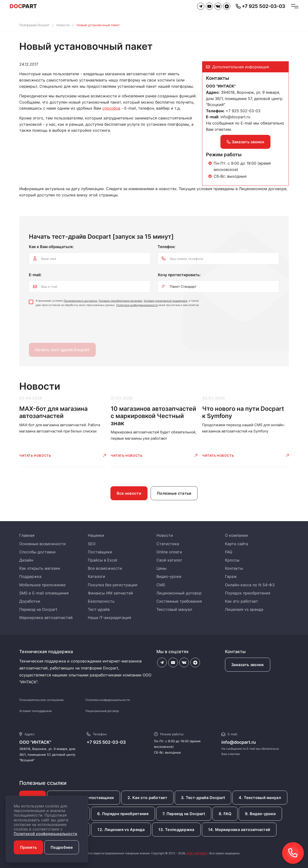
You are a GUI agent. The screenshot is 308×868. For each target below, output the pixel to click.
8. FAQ (225, 814)
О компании (236, 535)
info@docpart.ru (235, 117)
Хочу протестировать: (179, 275)
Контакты (234, 568)
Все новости (129, 493)
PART (23, 6)
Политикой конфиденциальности (45, 834)
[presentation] (65, 326)
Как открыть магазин (40, 568)
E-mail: (35, 275)
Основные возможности (42, 544)
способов (111, 108)
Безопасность (101, 601)
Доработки (30, 601)
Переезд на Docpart (38, 609)
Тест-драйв (99, 609)
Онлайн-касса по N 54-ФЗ (250, 585)
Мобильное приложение (42, 585)
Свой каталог (169, 560)
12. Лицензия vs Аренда (121, 830)
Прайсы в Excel (103, 560)
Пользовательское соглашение (41, 700)
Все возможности (105, 568)
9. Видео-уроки (260, 814)
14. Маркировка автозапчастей (239, 830)
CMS (161, 585)
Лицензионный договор (179, 593)
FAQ (229, 552)
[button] (293, 853)
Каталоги (96, 576)
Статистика (168, 544)
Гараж (231, 576)
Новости (63, 25)
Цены (161, 568)
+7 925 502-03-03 (106, 742)
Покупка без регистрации (113, 585)
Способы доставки (37, 552)
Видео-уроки (169, 576)
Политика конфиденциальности (137, 305)
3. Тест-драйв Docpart (203, 798)
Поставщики (100, 552)
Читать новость (35, 456)
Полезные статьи (174, 493)
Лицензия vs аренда (244, 609)
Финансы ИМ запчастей (110, 593)
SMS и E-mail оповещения (44, 593)
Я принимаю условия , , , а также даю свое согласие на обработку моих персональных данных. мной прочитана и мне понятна (117, 303)
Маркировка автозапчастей (46, 618)
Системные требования (179, 601)
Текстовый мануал (174, 609)
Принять (28, 847)
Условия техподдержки (35, 711)
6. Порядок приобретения (123, 814)
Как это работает (242, 601)
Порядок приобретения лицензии (120, 301)
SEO (92, 544)
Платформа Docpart (34, 25)
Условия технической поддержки (165, 301)
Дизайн (26, 560)
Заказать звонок (245, 142)
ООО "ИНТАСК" (197, 853)
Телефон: (167, 247)
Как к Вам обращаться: (51, 247)
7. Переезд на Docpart (184, 814)
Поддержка (30, 576)
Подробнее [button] (62, 847)
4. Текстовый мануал (260, 798)
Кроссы (232, 560)
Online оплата (169, 552)
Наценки (96, 535)
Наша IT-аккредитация (109, 618)
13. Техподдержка (176, 830)
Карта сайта (237, 544)
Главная (27, 535)
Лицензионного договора (80, 301)
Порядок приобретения (248, 593)
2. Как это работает (147, 798)
